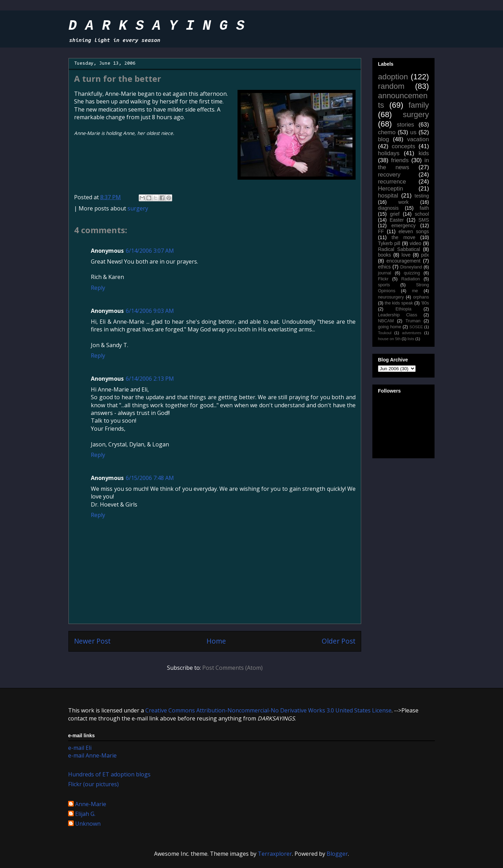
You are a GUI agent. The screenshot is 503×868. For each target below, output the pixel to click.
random (391, 86)
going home (389, 327)
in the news (403, 164)
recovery (389, 175)
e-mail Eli (80, 748)
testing (422, 196)
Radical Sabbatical (399, 249)
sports (384, 285)
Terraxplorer (275, 854)
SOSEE (416, 327)
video (415, 243)
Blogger (337, 854)
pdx (425, 255)
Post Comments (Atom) (232, 668)
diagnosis (388, 208)
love (406, 255)
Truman (413, 321)
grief (395, 214)
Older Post (339, 641)
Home (216, 641)
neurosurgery (391, 297)
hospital (388, 196)
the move (403, 237)
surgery (138, 208)
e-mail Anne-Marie (92, 755)
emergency (403, 225)
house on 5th (389, 339)
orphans (421, 297)
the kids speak (399, 303)
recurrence (392, 182)
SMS (424, 220)
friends (400, 160)
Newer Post (92, 641)
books (384, 255)
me (415, 291)
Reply (98, 288)
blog (384, 139)
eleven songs (414, 231)
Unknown (88, 824)
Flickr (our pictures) (93, 784)
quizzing (412, 273)
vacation (418, 139)
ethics (384, 267)
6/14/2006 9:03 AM (150, 311)
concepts (403, 146)
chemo (387, 132)
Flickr (383, 279)
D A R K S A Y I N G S (156, 26)
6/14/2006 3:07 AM (150, 251)
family (419, 105)
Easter (396, 220)
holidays (389, 153)
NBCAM (386, 321)
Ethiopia (403, 309)
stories (405, 125)
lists (411, 339)
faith (424, 208)
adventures (412, 333)
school (422, 214)
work (403, 202)
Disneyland (411, 267)
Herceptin (391, 189)
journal (385, 273)
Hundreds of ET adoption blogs (109, 774)
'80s (425, 303)
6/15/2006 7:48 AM (150, 478)
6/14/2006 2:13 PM (150, 379)
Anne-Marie (91, 804)
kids (424, 153)
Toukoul (385, 333)
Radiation (411, 279)
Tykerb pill (389, 243)
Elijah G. (85, 814)
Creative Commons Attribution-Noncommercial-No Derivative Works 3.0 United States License (268, 710)
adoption (393, 77)
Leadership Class (398, 315)
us (413, 132)
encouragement (403, 261)
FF (381, 231)
